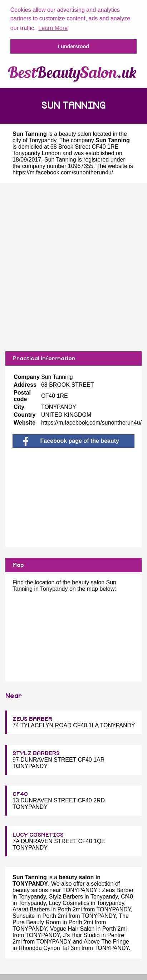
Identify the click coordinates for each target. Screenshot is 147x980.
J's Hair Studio (81, 934)
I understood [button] (73, 46)
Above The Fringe (106, 941)
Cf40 (127, 896)
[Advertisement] (73, 266)
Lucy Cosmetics (69, 902)
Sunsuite (24, 915)
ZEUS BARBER (32, 718)
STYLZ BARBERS (36, 753)
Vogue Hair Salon (72, 928)
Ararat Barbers (31, 909)
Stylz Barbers (66, 896)
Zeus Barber (118, 889)
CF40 (20, 793)
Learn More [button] (53, 28)
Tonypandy (43, 140)
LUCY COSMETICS (38, 834)
